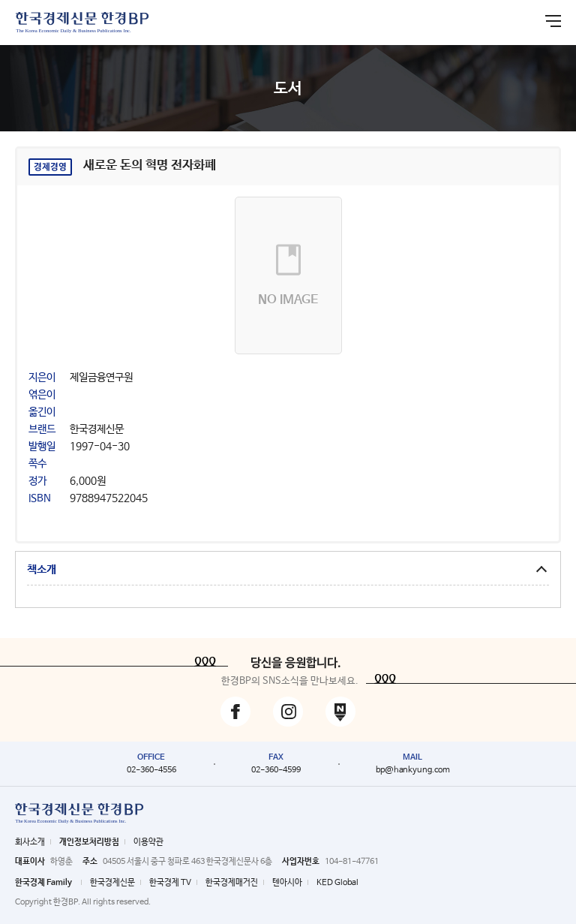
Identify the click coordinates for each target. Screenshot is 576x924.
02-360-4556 (151, 770)
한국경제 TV (170, 883)
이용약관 (148, 842)
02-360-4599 (276, 770)
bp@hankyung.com (413, 770)
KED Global (337, 883)
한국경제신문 (112, 883)
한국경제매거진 (232, 883)
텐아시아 (287, 883)
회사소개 (30, 842)
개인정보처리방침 (89, 842)
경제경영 (50, 167)
